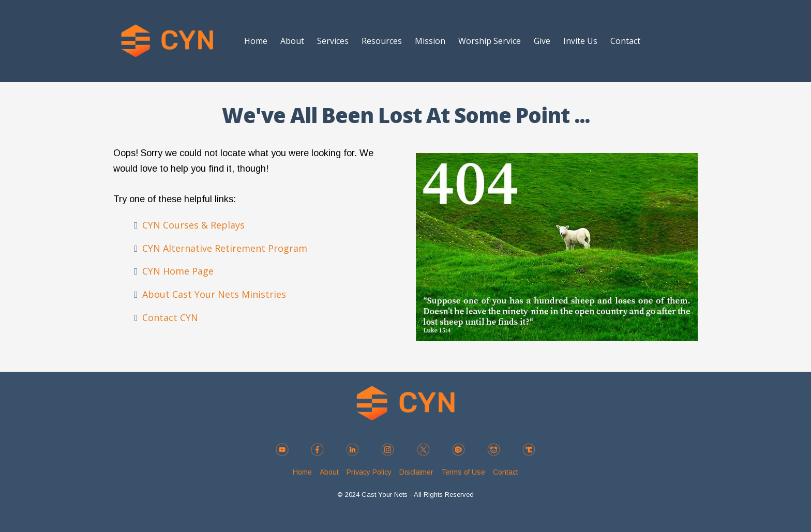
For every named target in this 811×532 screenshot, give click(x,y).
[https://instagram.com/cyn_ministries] (388, 450)
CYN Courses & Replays (193, 225)
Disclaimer (416, 472)
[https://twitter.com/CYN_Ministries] (423, 450)
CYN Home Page (178, 271)
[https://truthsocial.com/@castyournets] (529, 450)
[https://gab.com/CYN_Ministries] (493, 450)
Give (542, 41)
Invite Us (580, 41)
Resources (382, 41)
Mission (430, 41)
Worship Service (490, 41)
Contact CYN (170, 317)
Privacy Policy (369, 472)
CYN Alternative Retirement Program (225, 248)
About (292, 41)
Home (256, 41)
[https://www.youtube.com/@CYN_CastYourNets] (282, 450)
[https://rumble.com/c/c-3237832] (458, 450)
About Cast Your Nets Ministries (214, 294)
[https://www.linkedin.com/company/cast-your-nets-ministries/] (353, 450)
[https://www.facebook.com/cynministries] (318, 450)
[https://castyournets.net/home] (167, 41)
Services (333, 41)
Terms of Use (463, 472)
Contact (625, 41)
